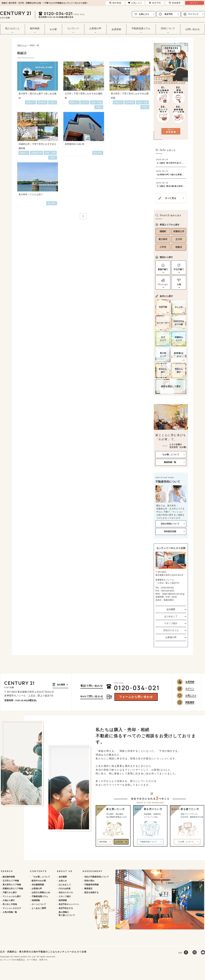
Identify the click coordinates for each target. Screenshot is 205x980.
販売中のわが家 (39, 881)
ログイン (190, 689)
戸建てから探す (10, 892)
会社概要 (171, 609)
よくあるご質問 (39, 908)
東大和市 (163, 239)
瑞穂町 (163, 231)
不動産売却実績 (91, 885)
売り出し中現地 (10, 904)
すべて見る (171, 198)
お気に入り (144, 14)
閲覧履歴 (190, 702)
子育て (99, 107)
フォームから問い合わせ (136, 697)
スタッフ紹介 (171, 623)
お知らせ (63, 881)
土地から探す (9, 900)
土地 (179, 284)
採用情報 (63, 900)
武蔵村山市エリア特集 (13, 889)
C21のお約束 (65, 889)
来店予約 (168, 14)
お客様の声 (171, 637)
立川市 (179, 239)
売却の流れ (89, 881)
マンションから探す (12, 896)
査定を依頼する (91, 892)
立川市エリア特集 (11, 881)
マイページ (193, 14)
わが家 (53, 29)
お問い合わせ (193, 29)
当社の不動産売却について (97, 877)
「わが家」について (41, 877)
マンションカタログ (12, 908)
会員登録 (116, 29)
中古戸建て (179, 269)
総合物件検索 (9, 877)
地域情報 (36, 900)
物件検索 (103, 842)
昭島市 (179, 247)
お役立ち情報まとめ (41, 892)
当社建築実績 (38, 885)
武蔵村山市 (179, 231)
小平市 (163, 247)
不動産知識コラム (40, 896)
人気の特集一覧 (10, 912)
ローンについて (39, 904)
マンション (163, 284)
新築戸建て (163, 269)
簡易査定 (88, 889)
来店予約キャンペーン (69, 904)
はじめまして (171, 616)
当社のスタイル (171, 630)
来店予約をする (66, 908)
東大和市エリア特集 (12, 885)
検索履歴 (175, 3)
